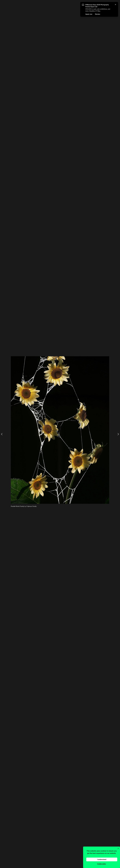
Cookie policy (102, 864)
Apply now (89, 14)
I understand (102, 859)
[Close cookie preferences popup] (118, 848)
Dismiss (98, 14)
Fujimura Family (32, 506)
